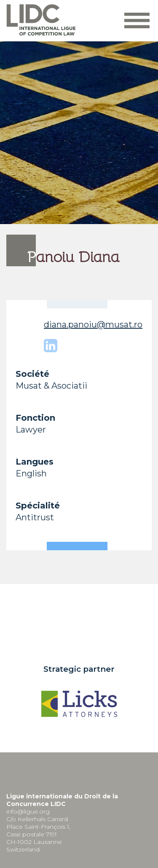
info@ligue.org (28, 811)
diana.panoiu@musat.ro (93, 324)
